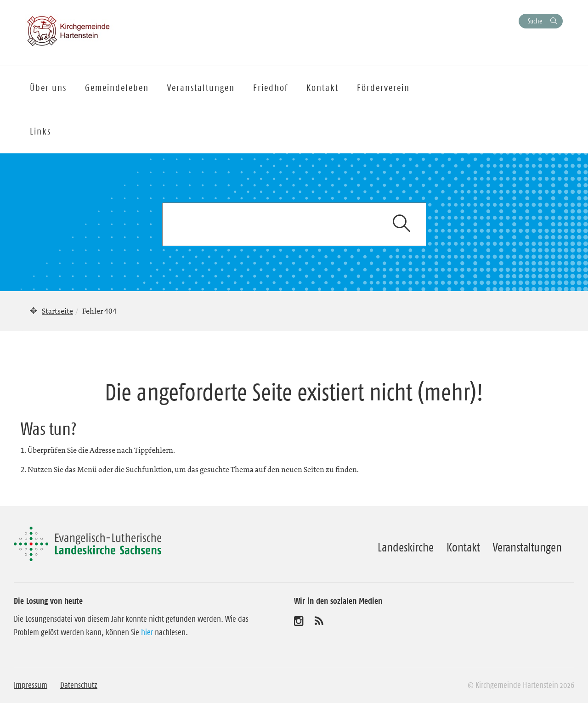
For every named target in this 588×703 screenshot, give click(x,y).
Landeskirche (406, 547)
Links (40, 131)
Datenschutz (79, 685)
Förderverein (383, 88)
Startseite (57, 311)
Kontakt (463, 547)
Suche (535, 21)
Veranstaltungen (527, 547)
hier (147, 632)
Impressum (31, 685)
